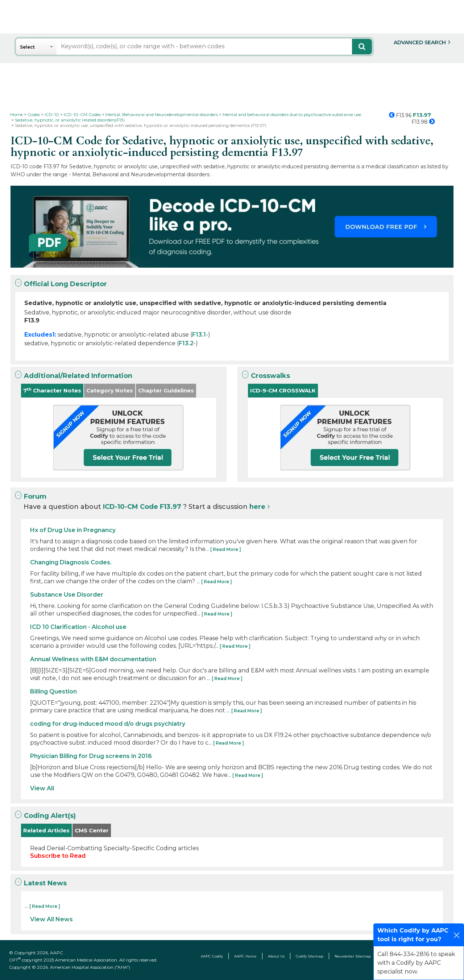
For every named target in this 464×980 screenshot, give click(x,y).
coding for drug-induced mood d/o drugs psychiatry (108, 724)
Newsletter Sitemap (353, 956)
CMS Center (92, 830)
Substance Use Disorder (67, 595)
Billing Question (53, 691)
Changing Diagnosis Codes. (71, 562)
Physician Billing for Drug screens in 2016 (91, 756)
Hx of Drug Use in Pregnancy (73, 530)
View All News (51, 919)
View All (42, 788)
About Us (276, 956)
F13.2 (186, 343)
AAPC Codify (212, 956)
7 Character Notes (52, 390)
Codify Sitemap (310, 956)
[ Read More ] (226, 549)
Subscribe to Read (58, 856)
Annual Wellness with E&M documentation (93, 659)
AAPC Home (245, 956)
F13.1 (199, 335)
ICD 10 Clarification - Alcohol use (78, 627)
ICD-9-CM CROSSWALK (283, 390)
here (257, 507)
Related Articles (46, 830)
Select (27, 47)
